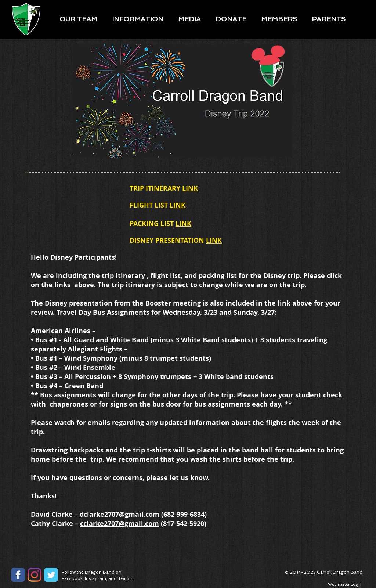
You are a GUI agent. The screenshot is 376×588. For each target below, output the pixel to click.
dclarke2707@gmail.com (120, 514)
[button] (78, 19)
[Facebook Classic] (18, 575)
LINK (190, 188)
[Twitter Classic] (51, 575)
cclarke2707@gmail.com (120, 524)
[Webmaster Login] (344, 585)
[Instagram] (35, 575)
